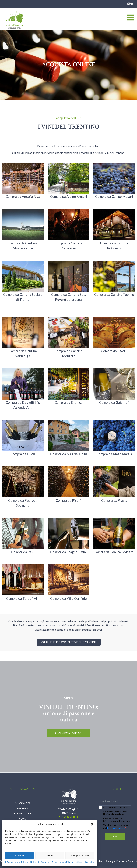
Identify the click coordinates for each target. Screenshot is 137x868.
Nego (50, 856)
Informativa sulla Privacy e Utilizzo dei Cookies (27, 862)
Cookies (120, 861)
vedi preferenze (80, 856)
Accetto (19, 856)
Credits (98, 861)
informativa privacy (116, 828)
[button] (92, 824)
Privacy (109, 861)
